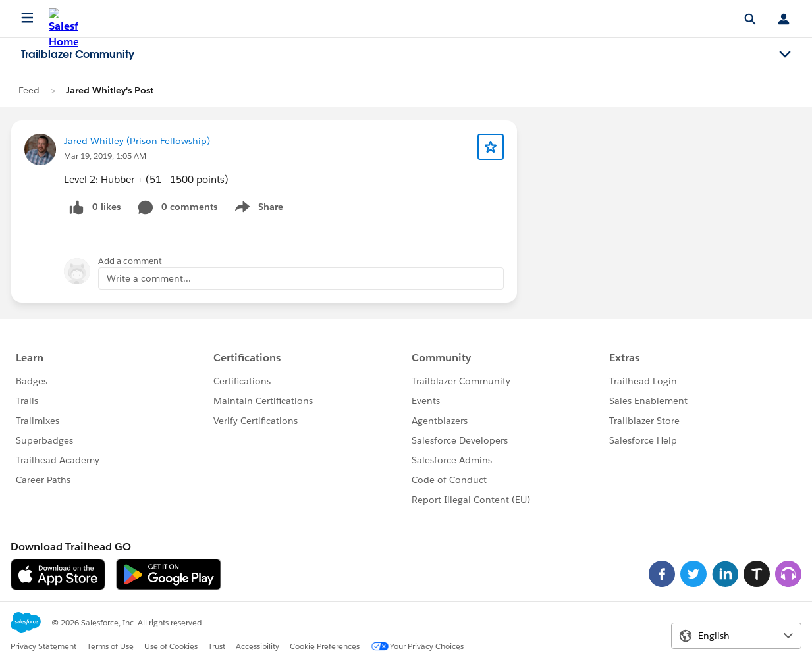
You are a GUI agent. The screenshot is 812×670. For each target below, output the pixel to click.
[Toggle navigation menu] (785, 55)
